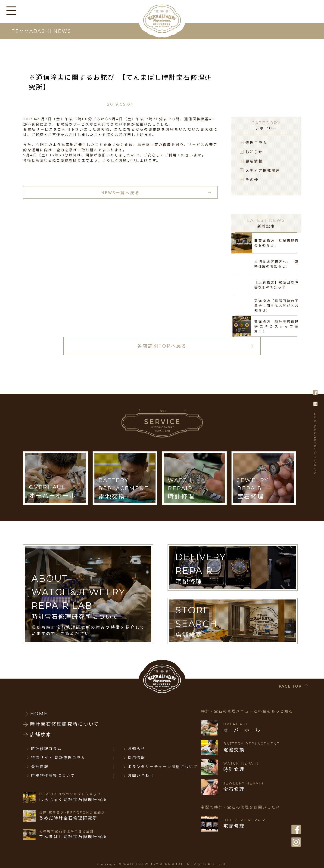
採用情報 (137, 758)
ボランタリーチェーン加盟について (163, 767)
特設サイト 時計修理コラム (58, 758)
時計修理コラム (46, 749)
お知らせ (254, 152)
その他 (252, 179)
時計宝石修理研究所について (65, 724)
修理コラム (256, 142)
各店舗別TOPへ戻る (162, 346)
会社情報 (40, 767)
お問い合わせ (141, 776)
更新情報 (254, 161)
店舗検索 (41, 735)
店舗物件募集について (53, 776)
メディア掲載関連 (263, 170)
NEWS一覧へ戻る (120, 192)
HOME (39, 714)
